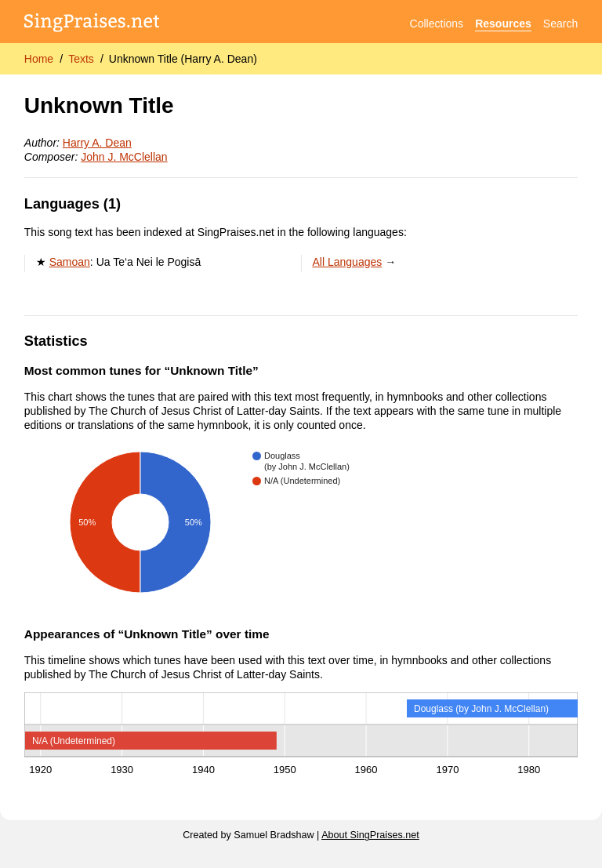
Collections (437, 24)
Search (560, 24)
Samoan (70, 262)
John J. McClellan (124, 157)
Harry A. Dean (97, 143)
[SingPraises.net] (92, 24)
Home (39, 59)
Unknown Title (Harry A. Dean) (183, 59)
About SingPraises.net (370, 835)
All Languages (348, 262)
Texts (81, 59)
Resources (503, 24)
